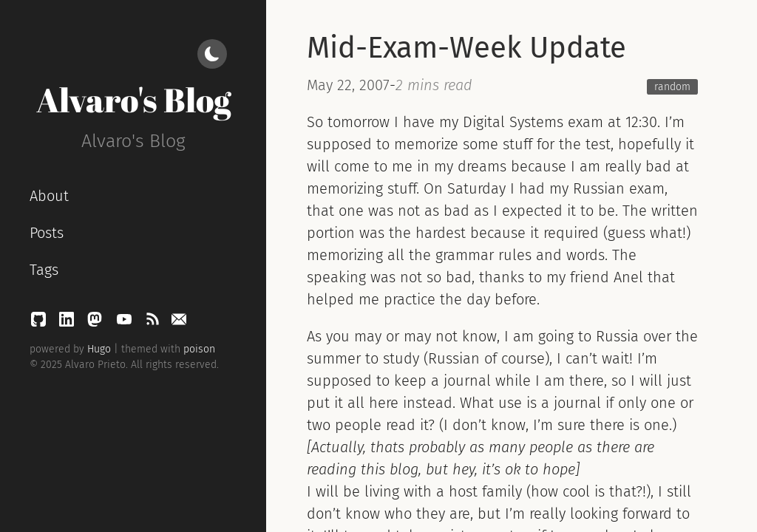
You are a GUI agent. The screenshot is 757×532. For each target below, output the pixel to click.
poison (199, 349)
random (672, 87)
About (49, 196)
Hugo (99, 349)
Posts (47, 233)
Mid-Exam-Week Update (466, 48)
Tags (44, 270)
